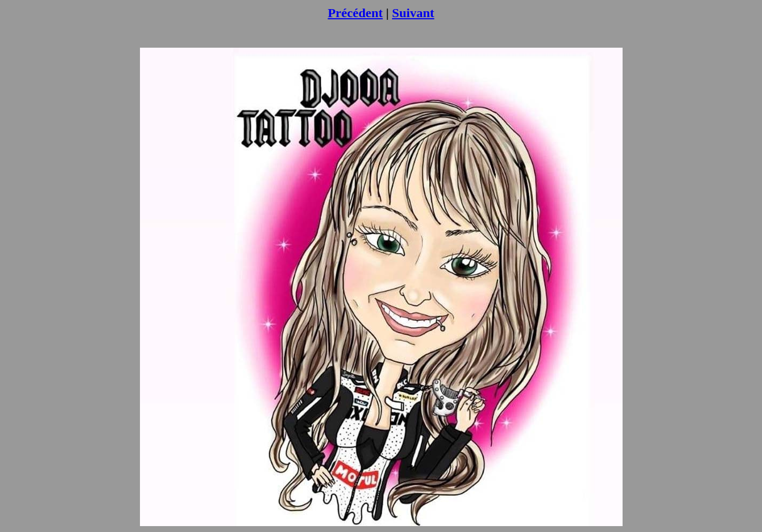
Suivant (413, 13)
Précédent (355, 13)
